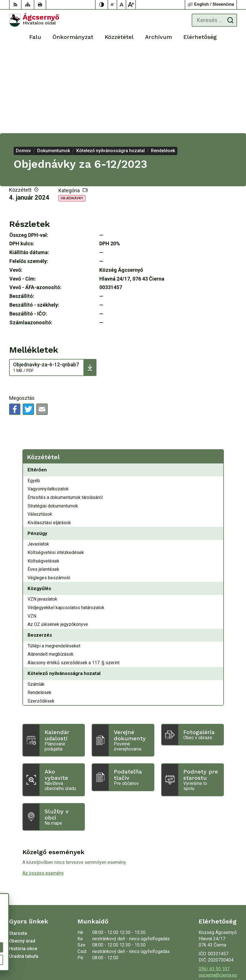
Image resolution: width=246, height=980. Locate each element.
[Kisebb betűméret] (113, 5)
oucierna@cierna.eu (218, 891)
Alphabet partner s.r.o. (216, 950)
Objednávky (72, 114)
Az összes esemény (43, 789)
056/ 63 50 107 (214, 885)
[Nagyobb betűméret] (131, 5)
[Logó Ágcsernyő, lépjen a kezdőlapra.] (34, 20)
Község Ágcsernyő (218, 957)
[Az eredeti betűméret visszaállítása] (122, 5)
